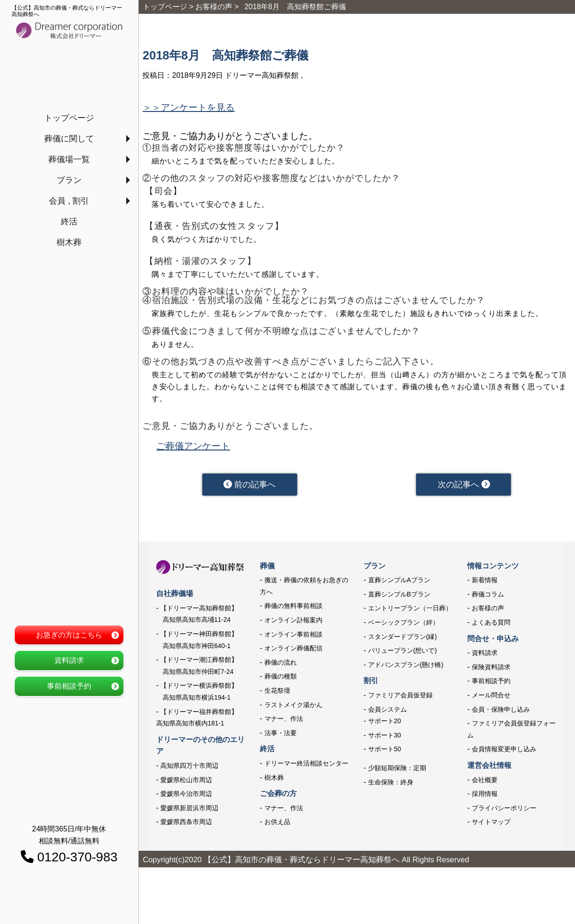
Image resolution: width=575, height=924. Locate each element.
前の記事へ (250, 485)
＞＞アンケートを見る (188, 107)
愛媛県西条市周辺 (186, 824)
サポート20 (385, 723)
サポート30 (385, 737)
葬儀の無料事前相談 (293, 608)
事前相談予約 (69, 686)
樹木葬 (69, 242)
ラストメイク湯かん (293, 707)
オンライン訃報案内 (293, 622)
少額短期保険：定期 (397, 770)
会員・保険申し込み (501, 711)
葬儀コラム (488, 596)
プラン (69, 180)
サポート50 (385, 751)
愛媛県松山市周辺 (186, 782)
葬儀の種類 (281, 678)
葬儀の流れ (281, 664)
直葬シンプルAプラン (399, 582)
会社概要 (485, 782)
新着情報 (485, 582)
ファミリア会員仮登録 (400, 697)
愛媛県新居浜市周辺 (189, 810)
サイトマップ (491, 824)
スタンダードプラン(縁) (402, 638)
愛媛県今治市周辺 (186, 795)
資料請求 (69, 660)
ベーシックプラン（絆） (404, 624)
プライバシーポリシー (504, 810)
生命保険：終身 (391, 784)
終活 (69, 222)
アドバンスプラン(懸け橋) (406, 667)
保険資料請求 (491, 669)
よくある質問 (491, 624)
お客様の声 (488, 610)
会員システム (387, 711)
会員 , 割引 (69, 201)
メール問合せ (491, 697)
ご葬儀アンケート (193, 446)
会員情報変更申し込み (504, 751)
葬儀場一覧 (69, 159)
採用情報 (485, 795)
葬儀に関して (69, 139)
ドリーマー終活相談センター (306, 765)
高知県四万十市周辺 (189, 767)
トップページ (69, 118)
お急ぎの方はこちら (69, 635)
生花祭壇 (277, 692)
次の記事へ (464, 485)
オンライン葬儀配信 (293, 650)
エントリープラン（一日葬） (410, 610)
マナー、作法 (284, 720)
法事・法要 (281, 735)
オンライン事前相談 (293, 636)
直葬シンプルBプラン (399, 596)
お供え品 (277, 824)
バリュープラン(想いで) (402, 652)
